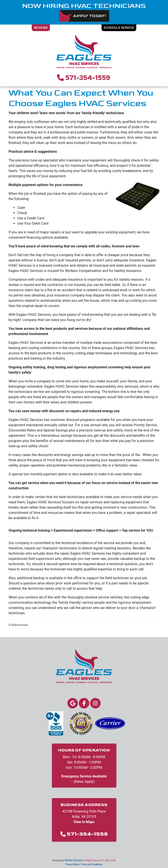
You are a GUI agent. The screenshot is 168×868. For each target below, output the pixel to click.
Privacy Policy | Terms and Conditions (84, 864)
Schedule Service (119, 28)
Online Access (73, 860)
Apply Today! (89, 16)
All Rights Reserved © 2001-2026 (99, 860)
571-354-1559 (88, 78)
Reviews (41, 28)
